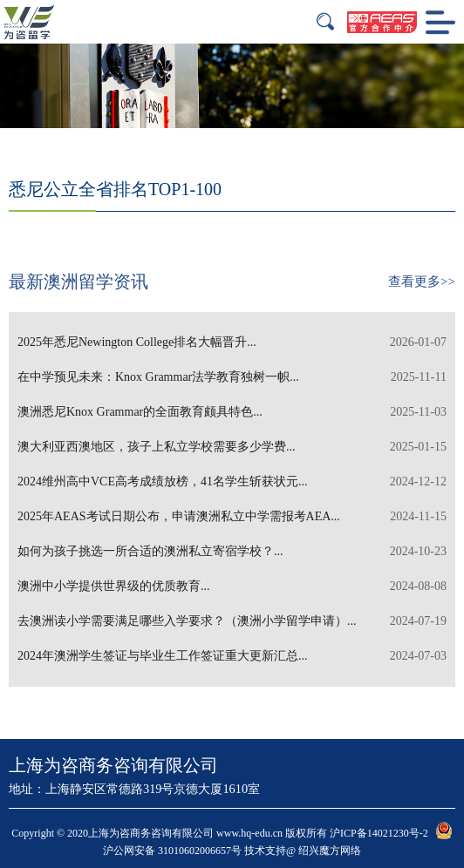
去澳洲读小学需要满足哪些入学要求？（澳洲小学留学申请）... (232, 621)
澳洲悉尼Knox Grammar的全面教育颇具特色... (232, 412)
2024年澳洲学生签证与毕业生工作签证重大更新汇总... (232, 656)
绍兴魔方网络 (330, 851)
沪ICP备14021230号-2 (379, 833)
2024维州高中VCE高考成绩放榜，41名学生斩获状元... (232, 482)
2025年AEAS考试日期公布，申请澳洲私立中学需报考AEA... (232, 517)
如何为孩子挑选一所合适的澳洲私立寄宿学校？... (232, 552)
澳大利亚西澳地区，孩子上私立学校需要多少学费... (232, 447)
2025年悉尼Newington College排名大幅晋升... (232, 342)
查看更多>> (422, 281)
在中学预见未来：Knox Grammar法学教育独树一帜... (232, 377)
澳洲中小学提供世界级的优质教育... (232, 587)
